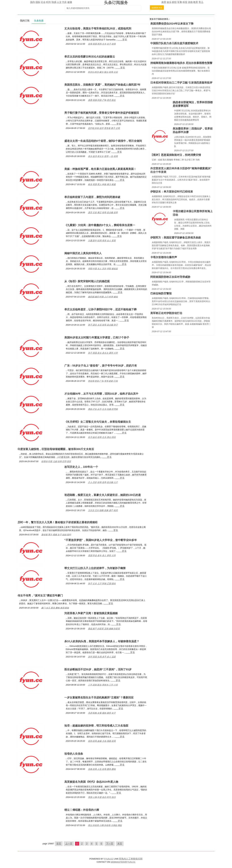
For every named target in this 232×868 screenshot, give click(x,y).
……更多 (122, 40)
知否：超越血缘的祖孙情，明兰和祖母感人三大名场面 (96, 726)
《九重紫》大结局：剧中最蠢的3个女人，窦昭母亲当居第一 (100, 225)
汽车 (64, 2)
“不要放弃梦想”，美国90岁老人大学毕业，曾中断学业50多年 (101, 540)
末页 (120, 844)
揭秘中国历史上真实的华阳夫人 (83, 253)
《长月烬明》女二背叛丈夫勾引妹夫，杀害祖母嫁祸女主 (98, 422)
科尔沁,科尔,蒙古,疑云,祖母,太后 (103, 72)
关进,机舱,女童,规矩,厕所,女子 (102, 713)
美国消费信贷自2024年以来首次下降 (172, 24)
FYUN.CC (109, 859)
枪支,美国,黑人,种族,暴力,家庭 (102, 184)
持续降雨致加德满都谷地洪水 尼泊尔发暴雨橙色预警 (181, 63)
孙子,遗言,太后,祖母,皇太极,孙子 (103, 325)
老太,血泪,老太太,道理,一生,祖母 (103, 156)
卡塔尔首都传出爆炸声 (164, 257)
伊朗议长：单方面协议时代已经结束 (172, 192)
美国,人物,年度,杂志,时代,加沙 (102, 797)
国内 (33, 2)
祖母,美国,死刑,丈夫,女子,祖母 (102, 44)
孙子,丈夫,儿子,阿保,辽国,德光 (102, 584)
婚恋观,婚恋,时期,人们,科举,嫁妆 (103, 297)
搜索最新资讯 (157, 8)
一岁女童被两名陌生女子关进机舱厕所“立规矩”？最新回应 (99, 698)
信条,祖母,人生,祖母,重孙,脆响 (102, 769)
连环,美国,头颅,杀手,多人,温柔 (102, 657)
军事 (180, 2)
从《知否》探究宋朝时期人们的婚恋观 (87, 281)
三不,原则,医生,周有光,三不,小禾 (103, 685)
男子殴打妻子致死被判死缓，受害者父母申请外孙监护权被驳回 (102, 113)
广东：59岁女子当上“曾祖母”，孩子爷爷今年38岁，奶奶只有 (101, 366)
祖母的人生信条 (74, 754)
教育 (196, 2)
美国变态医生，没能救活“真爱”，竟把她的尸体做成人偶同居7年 (102, 85)
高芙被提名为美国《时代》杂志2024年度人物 (91, 782)
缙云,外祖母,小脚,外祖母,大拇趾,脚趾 (105, 825)
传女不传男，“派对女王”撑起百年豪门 (40, 596)
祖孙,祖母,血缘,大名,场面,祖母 (102, 741)
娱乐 (169, 2)
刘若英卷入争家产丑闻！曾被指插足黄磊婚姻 (91, 613)
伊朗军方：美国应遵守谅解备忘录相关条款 (176, 238)
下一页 (110, 844)
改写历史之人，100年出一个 (81, 467)
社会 (43, 2)
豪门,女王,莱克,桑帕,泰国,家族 (55, 608)
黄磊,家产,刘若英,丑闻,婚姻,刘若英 (104, 629)
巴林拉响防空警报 (161, 293)
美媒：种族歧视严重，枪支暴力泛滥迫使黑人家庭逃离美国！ (100, 169)
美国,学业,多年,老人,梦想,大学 (102, 555)
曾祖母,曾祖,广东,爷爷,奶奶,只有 (103, 381)
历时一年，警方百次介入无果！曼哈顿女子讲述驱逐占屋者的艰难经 (58, 522)
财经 (174, 2)
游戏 (190, 2)
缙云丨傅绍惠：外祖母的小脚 (82, 810)
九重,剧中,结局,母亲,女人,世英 (102, 241)
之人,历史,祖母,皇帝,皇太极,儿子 (103, 482)
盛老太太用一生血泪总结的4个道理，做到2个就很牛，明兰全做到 (103, 141)
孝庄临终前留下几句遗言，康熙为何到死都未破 (92, 197)
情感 (54, 2)
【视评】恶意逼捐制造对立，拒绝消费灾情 (176, 155)
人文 (59, 2)
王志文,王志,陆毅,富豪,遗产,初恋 (103, 510)
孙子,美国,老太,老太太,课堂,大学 (103, 353)
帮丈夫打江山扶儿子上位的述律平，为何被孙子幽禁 (95, 568)
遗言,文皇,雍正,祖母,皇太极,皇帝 (103, 212)
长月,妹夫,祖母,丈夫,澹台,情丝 (102, 437)
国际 (38, 2)
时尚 (49, 2)
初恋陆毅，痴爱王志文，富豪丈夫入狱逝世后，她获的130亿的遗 (103, 495)
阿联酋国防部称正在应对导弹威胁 (170, 277)
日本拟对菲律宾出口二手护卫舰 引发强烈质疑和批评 (181, 83)
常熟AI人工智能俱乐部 (131, 859)
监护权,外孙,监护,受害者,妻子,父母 (104, 128)
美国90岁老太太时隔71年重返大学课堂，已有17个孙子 (97, 338)
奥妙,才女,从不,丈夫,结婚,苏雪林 (103, 409)
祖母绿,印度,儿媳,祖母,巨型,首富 (56, 461)
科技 (185, 2)
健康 (70, 2)
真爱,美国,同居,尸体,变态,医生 (102, 100)
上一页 (69, 844)
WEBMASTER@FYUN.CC (123, 862)
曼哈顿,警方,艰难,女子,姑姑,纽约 (56, 535)
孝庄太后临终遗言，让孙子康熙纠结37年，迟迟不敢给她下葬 (100, 309)
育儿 (201, 2)
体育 (164, 2)
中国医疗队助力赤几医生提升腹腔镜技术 (174, 43)
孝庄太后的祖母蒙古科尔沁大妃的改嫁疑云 (90, 57)
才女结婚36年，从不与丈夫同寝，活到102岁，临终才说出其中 (101, 394)
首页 (59, 844)
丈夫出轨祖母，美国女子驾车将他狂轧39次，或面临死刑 (98, 29)
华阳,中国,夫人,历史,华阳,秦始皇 (103, 269)
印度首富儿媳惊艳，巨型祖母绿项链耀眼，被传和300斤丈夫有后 (56, 449)
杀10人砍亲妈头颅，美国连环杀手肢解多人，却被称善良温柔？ (102, 641)
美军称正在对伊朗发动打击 (166, 313)
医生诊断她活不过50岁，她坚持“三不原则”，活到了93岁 (98, 669)
